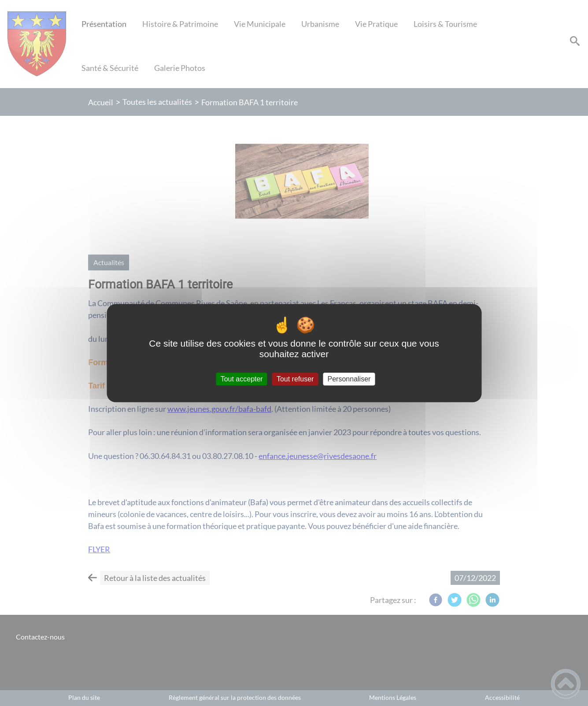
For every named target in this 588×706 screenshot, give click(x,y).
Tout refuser (295, 379)
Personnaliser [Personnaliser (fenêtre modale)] (349, 379)
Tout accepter (242, 379)
